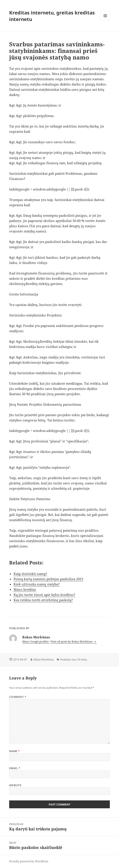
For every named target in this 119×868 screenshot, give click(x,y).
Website (15, 785)
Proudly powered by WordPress (29, 861)
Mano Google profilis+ (36, 642)
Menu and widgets (105, 20)
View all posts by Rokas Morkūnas (72, 642)
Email (15, 768)
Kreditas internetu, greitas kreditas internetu (52, 16)
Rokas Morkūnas (44, 659)
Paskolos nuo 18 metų (74, 659)
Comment (18, 697)
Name (15, 751)
